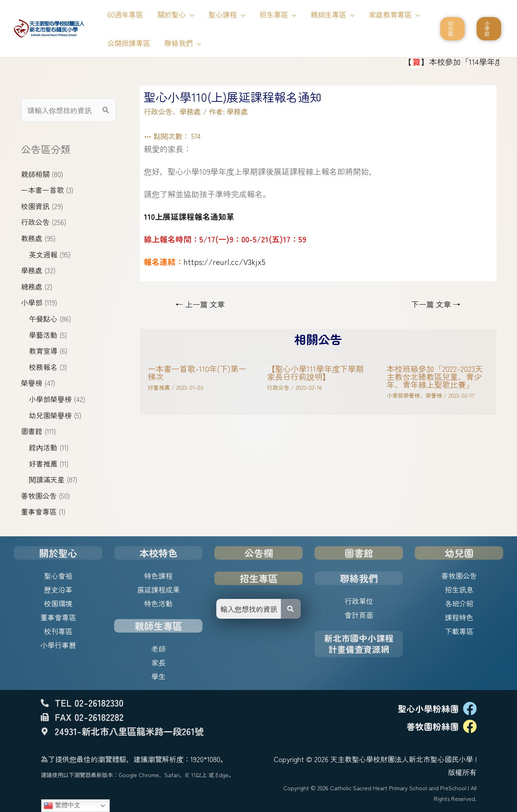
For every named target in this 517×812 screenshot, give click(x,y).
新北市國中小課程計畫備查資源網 (359, 643)
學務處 (32, 270)
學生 (158, 676)
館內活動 (43, 447)
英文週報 (43, 254)
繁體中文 (62, 806)
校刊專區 (58, 631)
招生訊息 (459, 589)
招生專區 (259, 578)
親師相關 (35, 174)
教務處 (32, 238)
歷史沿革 (58, 589)
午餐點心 (43, 318)
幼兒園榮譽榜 (50, 415)
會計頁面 (359, 615)
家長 (158, 662)
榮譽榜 (32, 383)
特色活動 (158, 603)
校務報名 (43, 367)
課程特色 (459, 617)
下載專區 (459, 631)
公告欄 (259, 553)
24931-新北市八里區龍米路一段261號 (129, 731)
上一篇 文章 (200, 304)
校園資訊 (35, 206)
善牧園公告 (39, 496)
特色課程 (158, 576)
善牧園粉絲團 (433, 726)
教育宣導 (43, 351)
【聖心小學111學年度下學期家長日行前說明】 (315, 373)
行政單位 (359, 601)
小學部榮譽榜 (50, 399)
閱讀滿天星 (47, 479)
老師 (158, 648)
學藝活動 (43, 335)
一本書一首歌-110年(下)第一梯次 (197, 373)
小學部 (32, 302)
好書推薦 (43, 463)
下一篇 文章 (436, 304)
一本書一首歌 (42, 190)
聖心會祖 (58, 576)
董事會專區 (39, 511)
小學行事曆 (58, 645)
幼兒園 (459, 553)
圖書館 (32, 431)
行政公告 (35, 222)
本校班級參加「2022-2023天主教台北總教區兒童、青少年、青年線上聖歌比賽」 (435, 376)
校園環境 (58, 603)
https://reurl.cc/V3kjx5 (224, 262)
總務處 (32, 286)
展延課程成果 (158, 589)
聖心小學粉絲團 (428, 708)
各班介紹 (459, 603)
